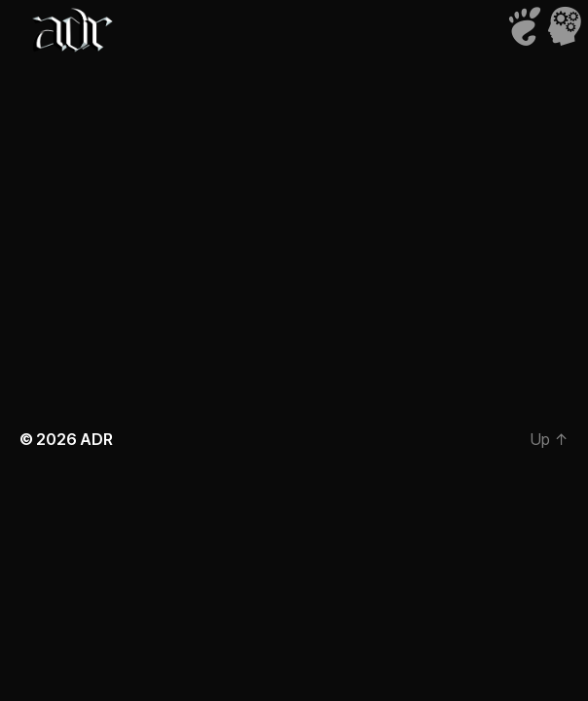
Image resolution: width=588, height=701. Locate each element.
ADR (96, 439)
